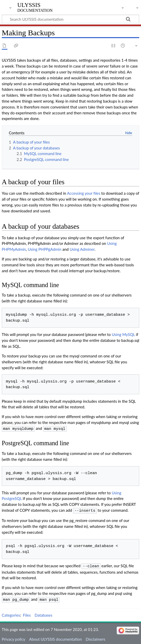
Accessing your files (84, 193)
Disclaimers (95, 637)
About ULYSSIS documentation (55, 637)
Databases (43, 613)
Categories (11, 613)
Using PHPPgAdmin (44, 249)
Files (27, 613)
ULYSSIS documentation (35, 7)
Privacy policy (13, 637)
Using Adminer (82, 249)
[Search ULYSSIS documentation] (70, 19)
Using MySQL (123, 334)
